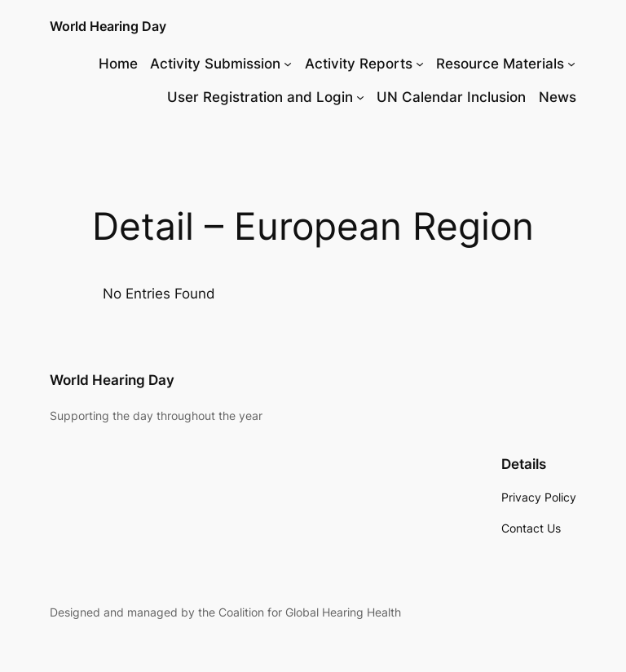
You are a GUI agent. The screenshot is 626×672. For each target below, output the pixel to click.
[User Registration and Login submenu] (360, 97)
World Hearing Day (108, 26)
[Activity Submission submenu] (288, 64)
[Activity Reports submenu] (420, 64)
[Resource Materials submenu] (571, 64)
